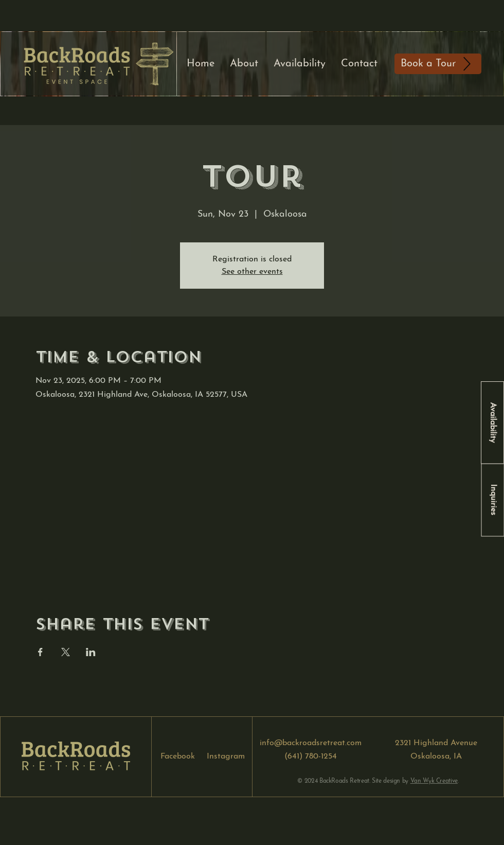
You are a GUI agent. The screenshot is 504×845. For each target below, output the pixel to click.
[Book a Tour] (438, 64)
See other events (252, 272)
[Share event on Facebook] (40, 652)
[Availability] (492, 423)
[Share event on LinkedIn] (91, 652)
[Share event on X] (66, 652)
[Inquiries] (492, 500)
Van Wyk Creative (434, 781)
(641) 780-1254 (311, 756)
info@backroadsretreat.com (311, 743)
